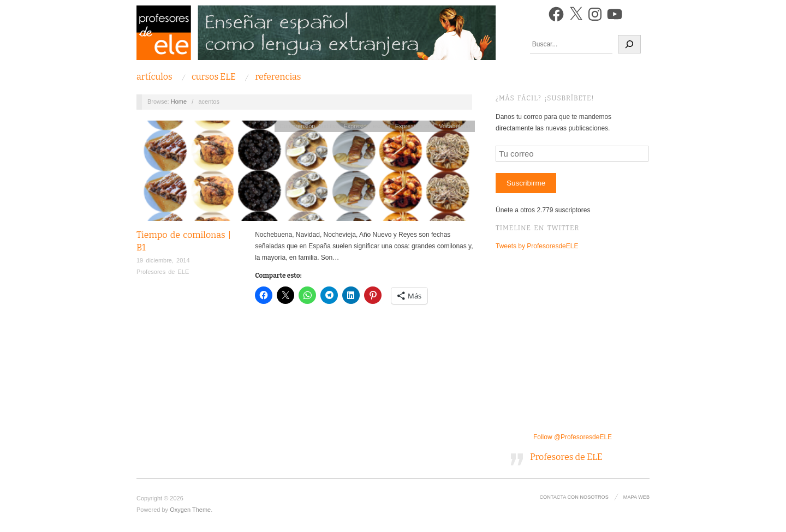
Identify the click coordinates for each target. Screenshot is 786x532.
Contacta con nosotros (574, 497)
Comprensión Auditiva (309, 126)
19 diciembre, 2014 (163, 260)
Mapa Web (636, 497)
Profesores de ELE (163, 272)
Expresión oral (415, 126)
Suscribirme (526, 183)
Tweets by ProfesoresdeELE (537, 246)
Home (179, 101)
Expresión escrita (367, 126)
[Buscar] (629, 44)
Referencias (278, 77)
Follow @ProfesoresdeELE (573, 437)
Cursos (214, 77)
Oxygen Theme (190, 510)
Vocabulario (455, 126)
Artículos (154, 77)
